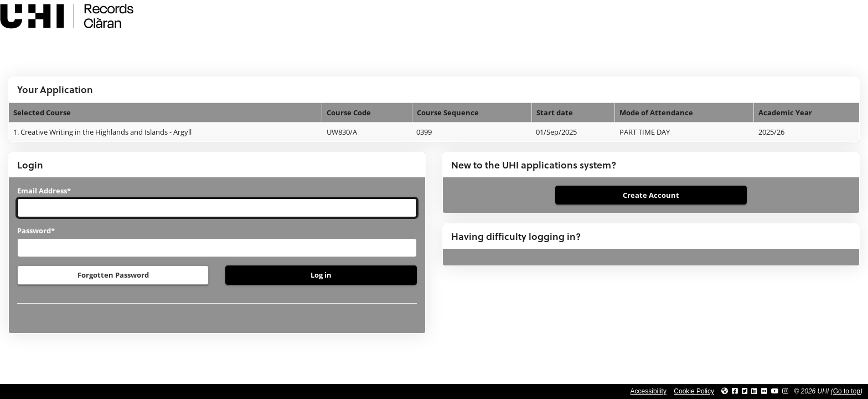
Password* (36, 231)
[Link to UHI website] (725, 391)
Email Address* (44, 191)
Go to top (847, 391)
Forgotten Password (113, 275)
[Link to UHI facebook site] (735, 391)
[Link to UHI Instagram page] (785, 391)
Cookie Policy (694, 391)
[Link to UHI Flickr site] (764, 391)
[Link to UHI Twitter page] (745, 391)
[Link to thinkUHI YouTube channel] (775, 391)
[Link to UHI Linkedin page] (754, 391)
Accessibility (649, 391)
